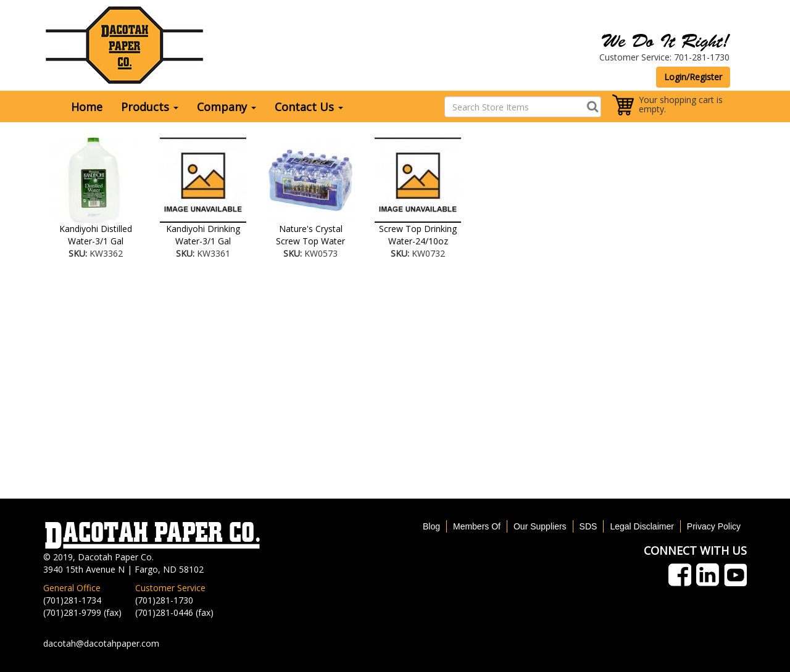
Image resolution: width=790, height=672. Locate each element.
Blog (431, 526)
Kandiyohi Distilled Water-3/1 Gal (96, 235)
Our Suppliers (540, 526)
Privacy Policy (714, 526)
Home (87, 107)
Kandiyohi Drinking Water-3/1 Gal (203, 235)
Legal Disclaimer (642, 526)
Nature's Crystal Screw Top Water (310, 235)
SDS (588, 526)
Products (150, 107)
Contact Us (309, 107)
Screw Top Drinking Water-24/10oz (418, 235)
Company (227, 107)
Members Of (477, 526)
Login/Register (693, 77)
